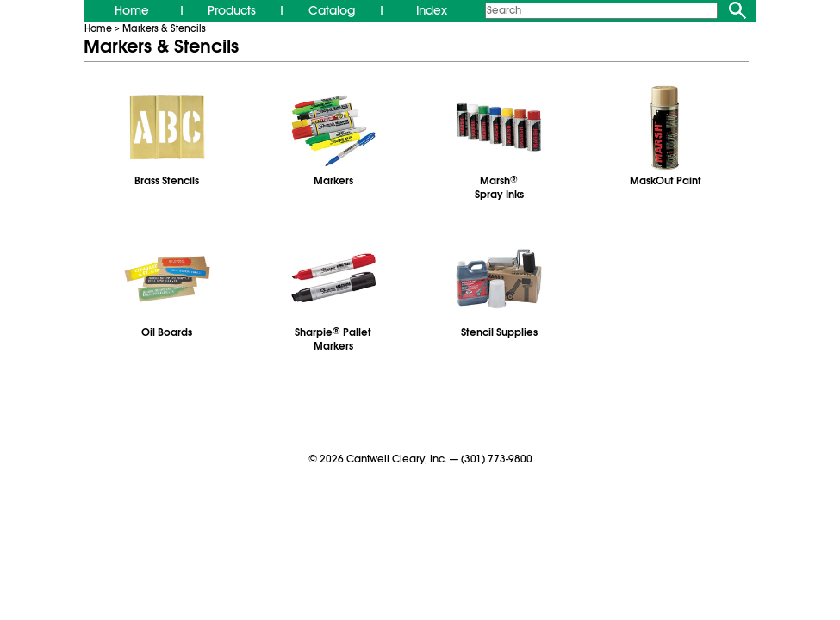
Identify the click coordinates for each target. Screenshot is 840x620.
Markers (333, 181)
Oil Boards (167, 332)
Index (432, 10)
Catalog (332, 10)
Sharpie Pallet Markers (333, 339)
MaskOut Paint (666, 181)
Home (132, 10)
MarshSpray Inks (499, 188)
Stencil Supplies (499, 332)
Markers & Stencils (164, 28)
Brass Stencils (167, 181)
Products (232, 10)
